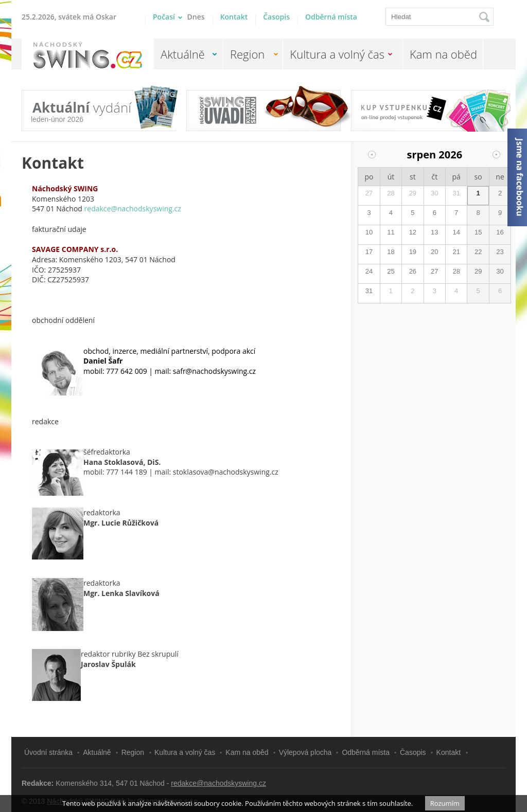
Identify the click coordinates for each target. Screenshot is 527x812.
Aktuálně (183, 54)
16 (500, 232)
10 (369, 232)
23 (500, 252)
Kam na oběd (443, 54)
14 (456, 232)
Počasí (179, 17)
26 (413, 271)
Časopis (276, 17)
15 (478, 232)
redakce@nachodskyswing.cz (218, 783)
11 (391, 232)
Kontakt (234, 17)
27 (369, 193)
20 (434, 252)
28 (391, 193)
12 (413, 232)
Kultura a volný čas (337, 54)
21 (456, 252)
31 (456, 193)
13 (434, 232)
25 (391, 271)
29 (413, 193)
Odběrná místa (331, 17)
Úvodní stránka (48, 752)
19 (413, 252)
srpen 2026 (435, 155)
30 (434, 193)
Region (247, 54)
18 (391, 252)
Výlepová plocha (305, 752)
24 (369, 271)
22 (478, 252)
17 (369, 252)
